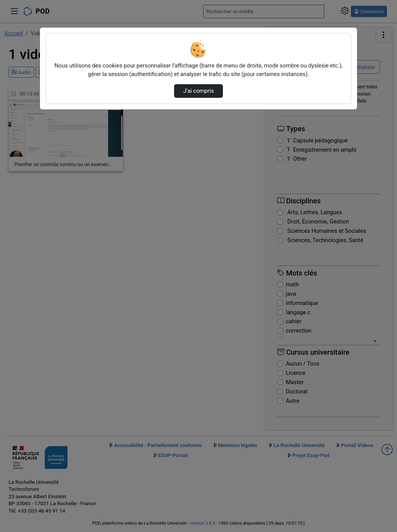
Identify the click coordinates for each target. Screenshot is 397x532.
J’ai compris (198, 91)
